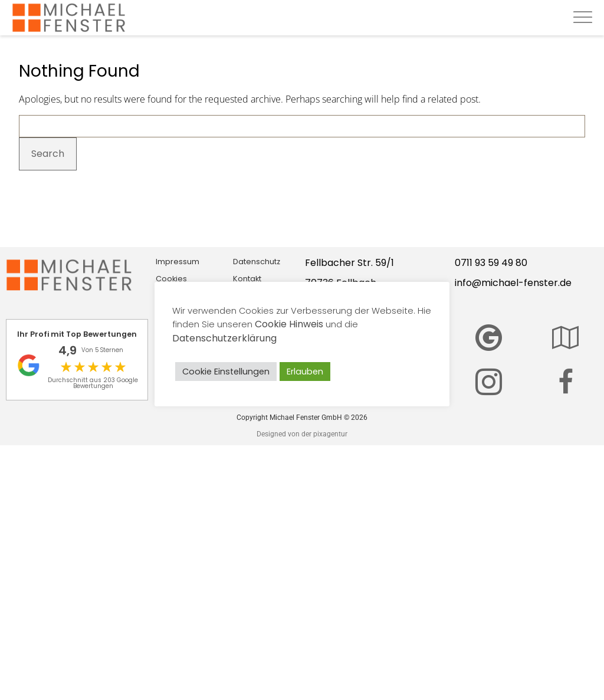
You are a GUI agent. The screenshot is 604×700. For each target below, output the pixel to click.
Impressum (178, 262)
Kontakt (247, 279)
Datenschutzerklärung (224, 338)
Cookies (171, 279)
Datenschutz (257, 262)
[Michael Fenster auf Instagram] (489, 382)
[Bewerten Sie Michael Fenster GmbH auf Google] (489, 338)
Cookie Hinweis (289, 324)
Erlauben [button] (305, 372)
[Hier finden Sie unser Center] (565, 338)
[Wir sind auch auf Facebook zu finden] (566, 382)
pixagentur (330, 434)
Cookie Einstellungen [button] (226, 372)
